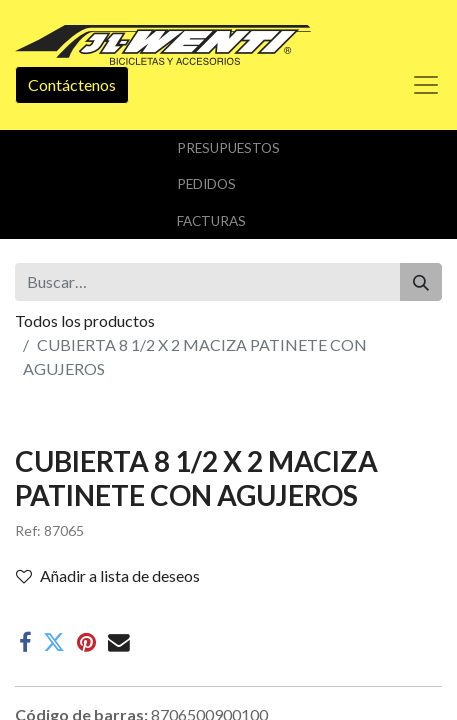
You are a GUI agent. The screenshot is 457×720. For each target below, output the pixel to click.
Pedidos (206, 184)
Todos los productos (85, 320)
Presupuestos (228, 148)
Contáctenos (72, 84)
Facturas (211, 221)
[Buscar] (421, 282)
